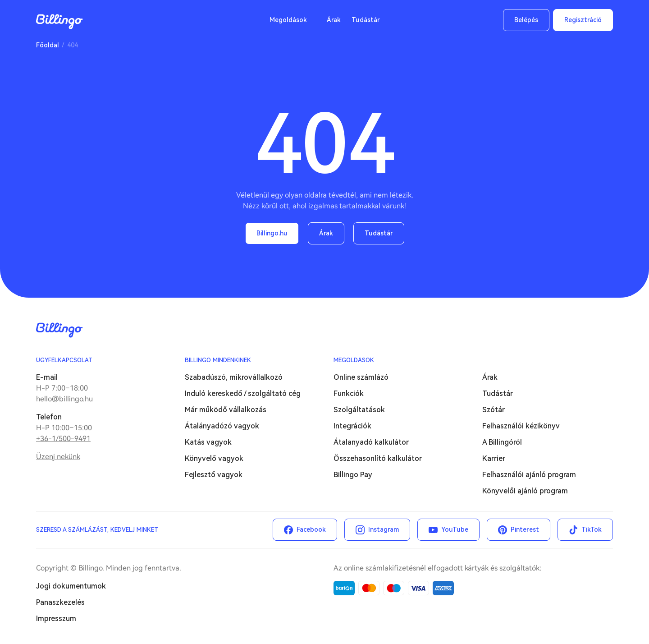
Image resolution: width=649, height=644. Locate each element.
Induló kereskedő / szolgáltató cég (243, 393)
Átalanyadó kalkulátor (371, 442)
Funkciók (349, 393)
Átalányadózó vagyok (222, 426)
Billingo (59, 22)
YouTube (455, 529)
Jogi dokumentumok (71, 586)
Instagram (384, 529)
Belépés (526, 20)
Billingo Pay (353, 475)
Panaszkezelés (60, 602)
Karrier (494, 458)
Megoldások (288, 20)
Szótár (494, 410)
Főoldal (48, 45)
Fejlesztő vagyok (214, 475)
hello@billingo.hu (64, 399)
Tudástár (366, 20)
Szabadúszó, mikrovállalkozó (234, 377)
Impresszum (56, 619)
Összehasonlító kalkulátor (378, 458)
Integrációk (352, 426)
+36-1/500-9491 (63, 439)
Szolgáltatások (359, 410)
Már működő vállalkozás (226, 410)
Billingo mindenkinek (218, 360)
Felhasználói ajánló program (529, 475)
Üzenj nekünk (58, 457)
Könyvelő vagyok (214, 458)
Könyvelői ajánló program (525, 491)
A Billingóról (502, 442)
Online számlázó (361, 377)
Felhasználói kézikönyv (521, 426)
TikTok (592, 529)
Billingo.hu (272, 233)
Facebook (311, 529)
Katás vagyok (208, 442)
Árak (334, 20)
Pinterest (525, 529)
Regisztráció (583, 20)
